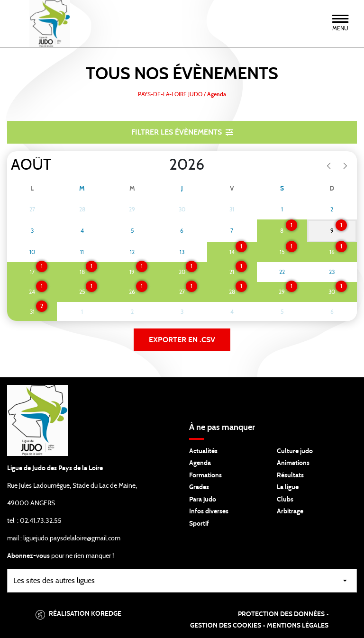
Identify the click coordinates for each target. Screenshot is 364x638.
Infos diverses (209, 511)
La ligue (288, 487)
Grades (199, 487)
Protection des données (281, 614)
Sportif (199, 524)
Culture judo (295, 451)
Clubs (285, 500)
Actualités (203, 451)
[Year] (162, 165)
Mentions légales (298, 626)
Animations (293, 463)
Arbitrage (290, 511)
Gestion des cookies (226, 626)
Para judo (203, 500)
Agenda (200, 463)
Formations (205, 475)
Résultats (290, 475)
